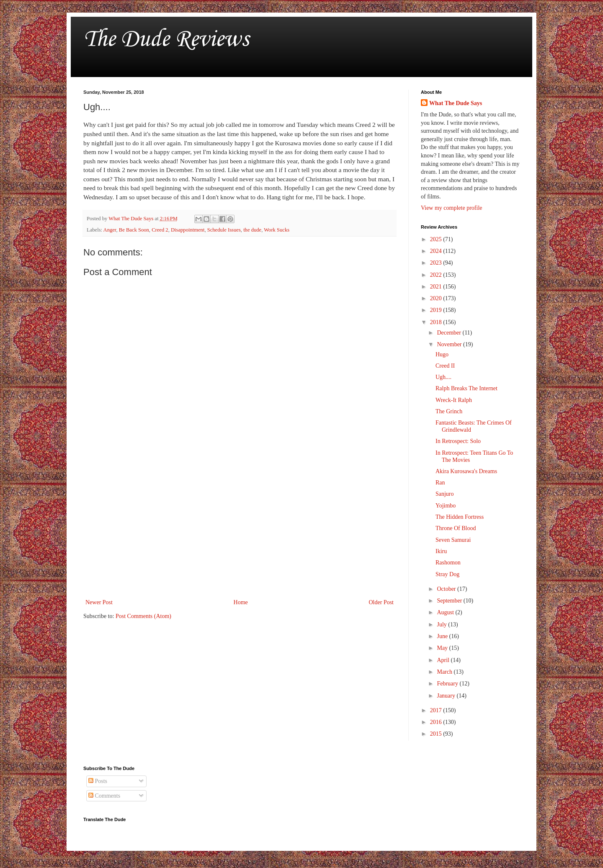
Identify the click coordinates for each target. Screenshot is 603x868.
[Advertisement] (240, 528)
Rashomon (448, 563)
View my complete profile (452, 208)
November (450, 344)
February (448, 684)
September (450, 601)
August (446, 612)
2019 (437, 310)
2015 (437, 734)
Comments (104, 796)
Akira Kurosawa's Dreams (466, 471)
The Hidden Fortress (460, 517)
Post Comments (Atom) (143, 616)
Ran (440, 483)
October (447, 589)
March (445, 672)
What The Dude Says (456, 103)
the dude (252, 230)
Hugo (442, 354)
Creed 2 (160, 230)
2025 (437, 239)
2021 (437, 287)
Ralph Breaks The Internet (466, 388)
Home (241, 602)
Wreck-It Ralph (454, 400)
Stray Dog (447, 574)
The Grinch (449, 411)
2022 (437, 275)
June (443, 636)
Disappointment (188, 230)
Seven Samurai (453, 540)
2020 (437, 298)
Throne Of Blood (456, 528)
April (444, 660)
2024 (437, 251)
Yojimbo (446, 506)
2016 (437, 722)
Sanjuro (445, 494)
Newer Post (99, 602)
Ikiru (441, 551)
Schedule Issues (224, 230)
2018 (437, 322)
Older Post (381, 602)
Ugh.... (443, 377)
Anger (110, 230)
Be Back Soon (134, 230)
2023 (437, 263)
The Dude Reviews (166, 40)
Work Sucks (277, 230)
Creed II (445, 366)
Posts (98, 781)
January (447, 696)
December (450, 333)
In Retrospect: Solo (458, 441)
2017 (437, 710)
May (443, 648)
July (442, 625)
